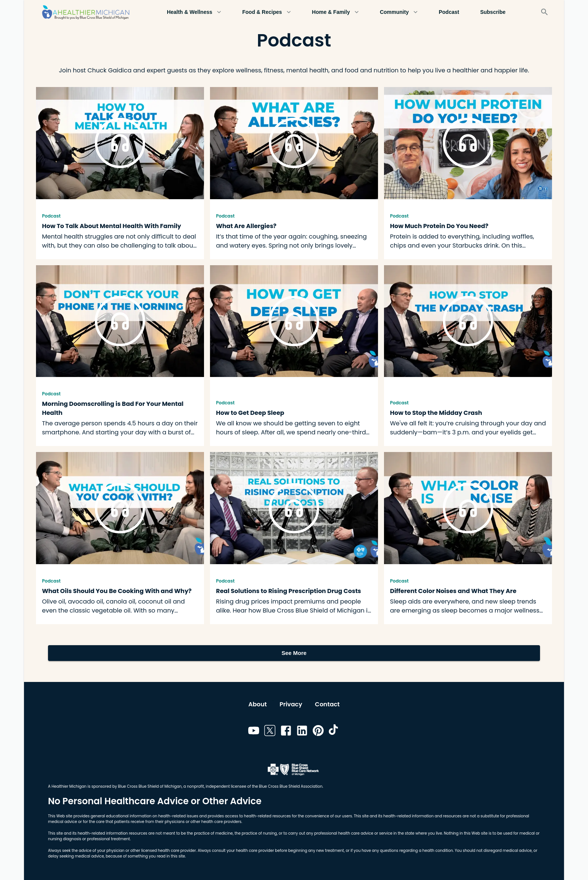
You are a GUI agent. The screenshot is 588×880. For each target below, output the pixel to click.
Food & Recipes (267, 12)
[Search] (544, 12)
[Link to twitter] (270, 732)
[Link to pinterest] (318, 732)
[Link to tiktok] (334, 732)
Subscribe (493, 12)
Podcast (449, 12)
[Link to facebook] (286, 732)
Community (399, 12)
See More (294, 653)
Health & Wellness (194, 12)
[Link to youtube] (254, 732)
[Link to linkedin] (302, 732)
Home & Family (335, 12)
